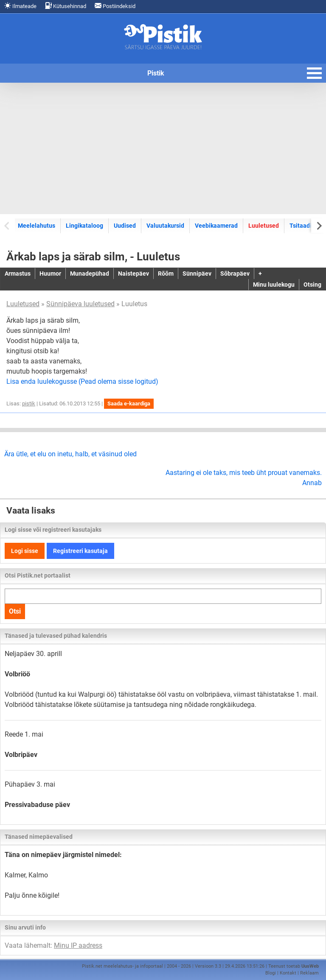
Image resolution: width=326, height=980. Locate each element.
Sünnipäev (197, 274)
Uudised (125, 226)
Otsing (312, 285)
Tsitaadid (302, 226)
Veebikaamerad (216, 226)
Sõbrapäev (235, 274)
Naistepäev (133, 274)
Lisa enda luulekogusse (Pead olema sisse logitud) (82, 381)
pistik (29, 403)
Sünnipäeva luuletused (80, 304)
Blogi (271, 973)
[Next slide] (319, 225)
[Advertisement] (163, 148)
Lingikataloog (84, 226)
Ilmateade (20, 6)
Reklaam (309, 973)
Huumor (50, 274)
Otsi (15, 611)
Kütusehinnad (66, 6)
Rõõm (166, 274)
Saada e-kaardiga (129, 403)
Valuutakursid (165, 226)
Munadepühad (90, 274)
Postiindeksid (115, 6)
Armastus (18, 274)
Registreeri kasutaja (80, 551)
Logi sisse (25, 551)
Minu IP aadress (78, 945)
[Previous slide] (7, 225)
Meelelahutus (37, 226)
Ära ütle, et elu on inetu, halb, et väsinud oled (70, 454)
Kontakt (288, 973)
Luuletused (264, 226)
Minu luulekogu (274, 285)
